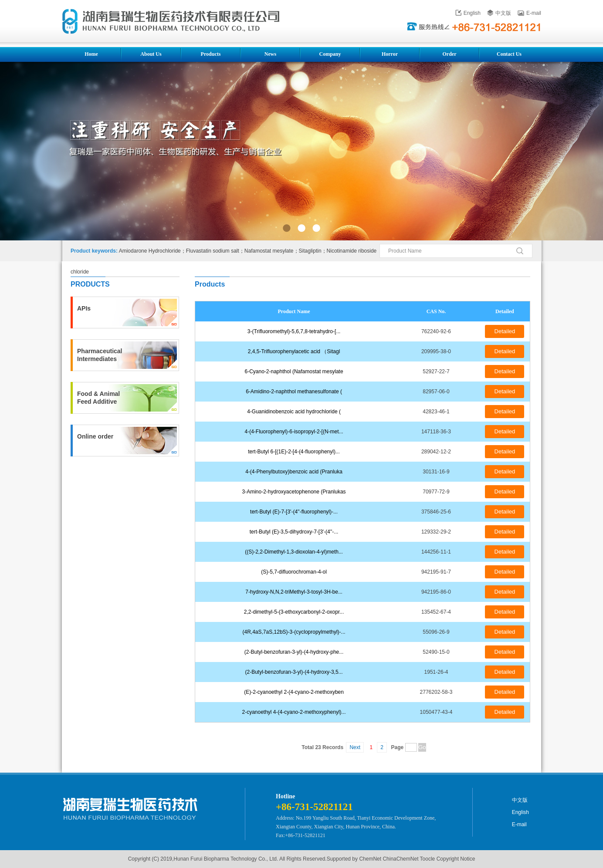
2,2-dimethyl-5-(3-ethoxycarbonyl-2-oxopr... (294, 612)
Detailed (505, 331)
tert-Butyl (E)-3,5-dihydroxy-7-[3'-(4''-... (294, 532)
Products (211, 54)
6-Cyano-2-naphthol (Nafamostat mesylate (294, 372)
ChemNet (370, 859)
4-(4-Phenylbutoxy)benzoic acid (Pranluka (294, 472)
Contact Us (509, 54)
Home (91, 54)
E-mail (529, 13)
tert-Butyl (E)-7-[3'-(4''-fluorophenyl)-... (294, 512)
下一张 (582, 153)
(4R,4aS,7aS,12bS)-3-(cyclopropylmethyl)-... (294, 632)
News (270, 54)
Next (355, 747)
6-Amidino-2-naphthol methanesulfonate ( (294, 392)
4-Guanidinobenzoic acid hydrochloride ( (294, 412)
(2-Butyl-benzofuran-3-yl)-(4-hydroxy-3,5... (294, 672)
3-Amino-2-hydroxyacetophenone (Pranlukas (294, 492)
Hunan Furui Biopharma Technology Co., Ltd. (226, 859)
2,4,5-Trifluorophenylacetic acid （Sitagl (294, 351)
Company (330, 54)
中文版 (499, 13)
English (468, 13)
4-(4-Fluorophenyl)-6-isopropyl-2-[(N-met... (294, 432)
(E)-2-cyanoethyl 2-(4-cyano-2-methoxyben (294, 692)
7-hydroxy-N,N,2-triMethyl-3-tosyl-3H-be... (294, 592)
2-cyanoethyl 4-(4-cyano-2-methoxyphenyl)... (294, 712)
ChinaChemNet (400, 859)
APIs (84, 308)
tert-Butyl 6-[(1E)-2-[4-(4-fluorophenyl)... (294, 452)
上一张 (21, 153)
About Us (151, 54)
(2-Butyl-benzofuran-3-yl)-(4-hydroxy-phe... (294, 652)
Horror (390, 54)
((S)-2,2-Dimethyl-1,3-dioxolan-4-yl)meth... (294, 552)
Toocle (428, 859)
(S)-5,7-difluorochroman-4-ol (294, 572)
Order (450, 54)
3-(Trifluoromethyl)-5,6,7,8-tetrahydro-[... (294, 331)
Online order (95, 436)
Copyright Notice (456, 859)
